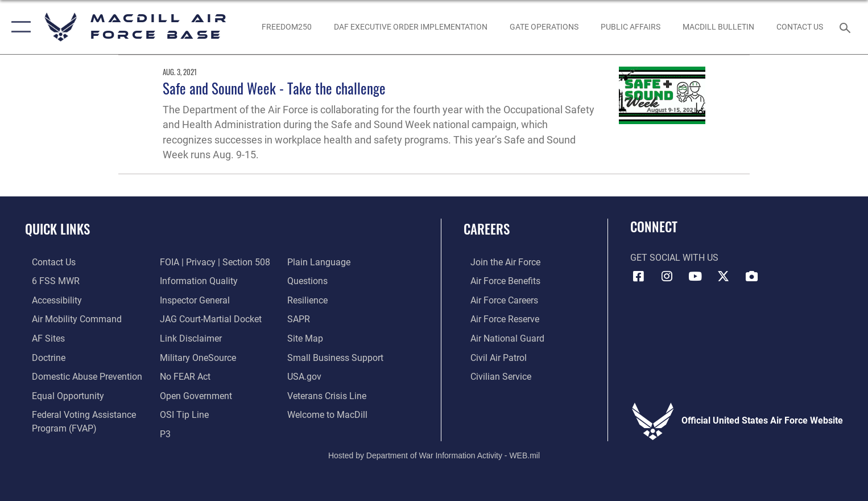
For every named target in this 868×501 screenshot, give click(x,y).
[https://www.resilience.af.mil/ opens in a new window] (310, 299)
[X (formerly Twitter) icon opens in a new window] (724, 276)
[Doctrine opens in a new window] (42, 356)
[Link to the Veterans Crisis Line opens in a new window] (329, 394)
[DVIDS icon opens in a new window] (751, 276)
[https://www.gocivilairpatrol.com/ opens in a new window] (492, 356)
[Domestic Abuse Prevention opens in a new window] (80, 375)
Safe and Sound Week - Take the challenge (274, 88)
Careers (487, 229)
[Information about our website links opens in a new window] (189, 337)
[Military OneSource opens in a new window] (196, 356)
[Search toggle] (847, 27)
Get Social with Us (674, 258)
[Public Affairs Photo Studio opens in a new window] (630, 27)
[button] (18, 27)
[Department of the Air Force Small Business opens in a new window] (338, 356)
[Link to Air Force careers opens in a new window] (497, 299)
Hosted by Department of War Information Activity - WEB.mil (434, 453)
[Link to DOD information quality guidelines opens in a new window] (197, 281)
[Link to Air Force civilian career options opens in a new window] (494, 375)
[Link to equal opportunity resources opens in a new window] (61, 394)
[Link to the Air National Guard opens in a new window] (501, 337)
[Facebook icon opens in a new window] (639, 276)
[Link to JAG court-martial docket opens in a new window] (208, 318)
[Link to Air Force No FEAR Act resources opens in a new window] (183, 375)
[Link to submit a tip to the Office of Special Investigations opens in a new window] (182, 413)
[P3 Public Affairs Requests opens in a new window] (163, 432)
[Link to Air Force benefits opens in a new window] (499, 281)
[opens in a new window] (42, 337)
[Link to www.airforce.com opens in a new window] (499, 262)
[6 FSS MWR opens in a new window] (49, 281)
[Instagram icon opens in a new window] (667, 276)
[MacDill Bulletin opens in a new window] (718, 27)
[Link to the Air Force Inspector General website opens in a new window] (193, 299)
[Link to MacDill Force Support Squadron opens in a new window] (330, 413)
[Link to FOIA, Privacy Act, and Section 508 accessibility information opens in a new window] (213, 262)
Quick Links (57, 229)
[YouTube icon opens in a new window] (695, 276)
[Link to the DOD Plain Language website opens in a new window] (321, 262)
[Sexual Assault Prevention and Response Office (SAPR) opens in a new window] (301, 318)
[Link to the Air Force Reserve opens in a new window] (498, 318)
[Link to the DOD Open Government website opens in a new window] (194, 394)
